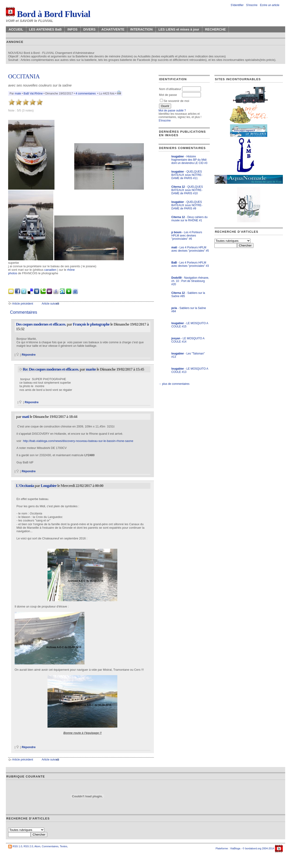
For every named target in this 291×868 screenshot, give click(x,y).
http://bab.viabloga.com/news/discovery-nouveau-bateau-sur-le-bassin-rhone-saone (78, 441)
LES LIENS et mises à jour (179, 29)
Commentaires (50, 846)
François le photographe (91, 324)
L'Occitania (25, 486)
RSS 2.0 (28, 846)
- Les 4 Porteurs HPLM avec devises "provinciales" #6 (187, 236)
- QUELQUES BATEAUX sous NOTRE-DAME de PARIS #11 (187, 175)
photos (13, 273)
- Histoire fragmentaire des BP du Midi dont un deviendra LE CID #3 (189, 160)
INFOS (73, 29)
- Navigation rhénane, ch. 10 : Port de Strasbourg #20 (190, 281)
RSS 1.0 (17, 846)
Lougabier (49, 486)
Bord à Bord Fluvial (48, 14)
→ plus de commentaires (174, 384)
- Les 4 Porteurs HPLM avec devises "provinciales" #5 (190, 249)
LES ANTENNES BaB (45, 29)
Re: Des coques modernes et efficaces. (51, 369)
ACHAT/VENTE (113, 29)
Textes (64, 846)
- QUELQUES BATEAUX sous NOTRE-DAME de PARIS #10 (187, 190)
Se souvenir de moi (175, 101)
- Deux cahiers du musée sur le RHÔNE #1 (189, 219)
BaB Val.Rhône (33, 94)
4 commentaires (86, 94)
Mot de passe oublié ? (172, 111)
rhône (71, 270)
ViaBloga (235, 848)
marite (91, 369)
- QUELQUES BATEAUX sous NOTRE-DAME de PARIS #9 (187, 205)
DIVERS (89, 29)
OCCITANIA (24, 76)
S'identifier (237, 5)
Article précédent (23, 304)
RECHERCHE (215, 29)
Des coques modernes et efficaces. (41, 324)
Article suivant (50, 304)
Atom (37, 846)
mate (18, 94)
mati (26, 417)
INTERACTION (141, 29)
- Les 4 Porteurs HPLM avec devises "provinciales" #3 (190, 264)
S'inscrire (252, 5)
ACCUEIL (16, 29)
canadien (50, 270)
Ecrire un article (270, 5)
